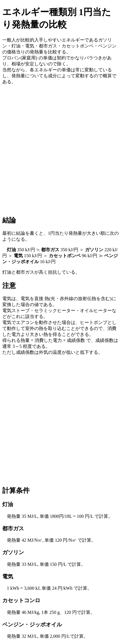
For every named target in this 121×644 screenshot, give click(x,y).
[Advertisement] (61, 150)
